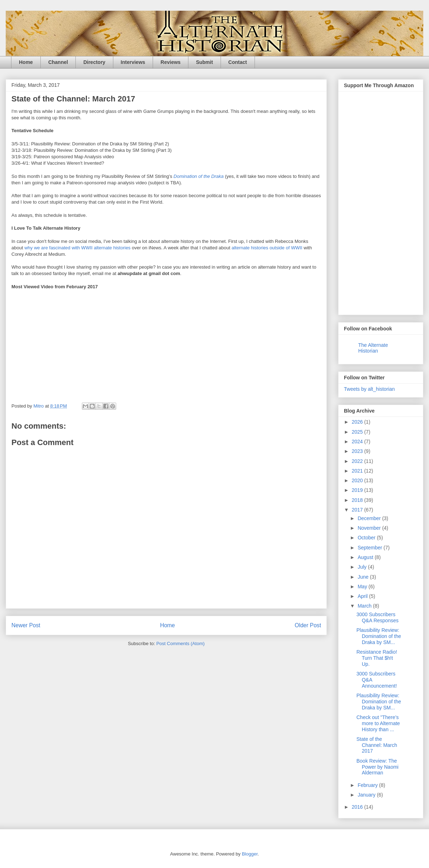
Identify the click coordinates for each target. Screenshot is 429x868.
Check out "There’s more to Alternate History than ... (378, 723)
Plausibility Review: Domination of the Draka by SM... (379, 636)
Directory (94, 62)
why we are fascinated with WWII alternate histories (77, 248)
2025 (358, 432)
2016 (358, 807)
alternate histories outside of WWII (267, 248)
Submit (204, 62)
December (370, 518)
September (370, 548)
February (368, 785)
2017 (358, 510)
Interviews (133, 62)
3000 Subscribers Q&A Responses (378, 617)
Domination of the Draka (198, 176)
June (364, 577)
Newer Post (26, 625)
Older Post (308, 625)
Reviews (171, 62)
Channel (58, 62)
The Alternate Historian (373, 348)
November (370, 528)
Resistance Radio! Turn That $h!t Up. (377, 658)
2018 (358, 500)
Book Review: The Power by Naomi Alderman (378, 767)
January (367, 795)
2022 (358, 461)
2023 (358, 451)
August (366, 557)
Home (26, 62)
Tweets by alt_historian (369, 389)
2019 (358, 490)
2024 (358, 442)
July (363, 567)
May (363, 587)
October (367, 538)
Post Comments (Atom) (180, 643)
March (365, 606)
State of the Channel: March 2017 (377, 745)
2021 (358, 471)
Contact (238, 62)
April (363, 596)
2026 (358, 422)
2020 (358, 480)
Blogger (250, 854)
